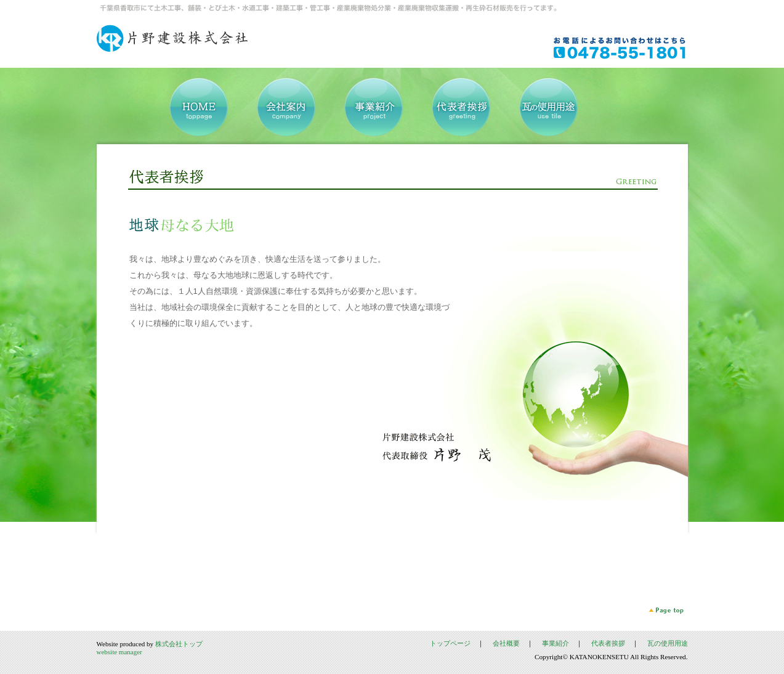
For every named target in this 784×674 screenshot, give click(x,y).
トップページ (450, 643)
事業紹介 (556, 643)
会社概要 (506, 643)
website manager (119, 652)
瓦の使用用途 (668, 643)
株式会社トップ (179, 644)
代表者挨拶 (608, 643)
